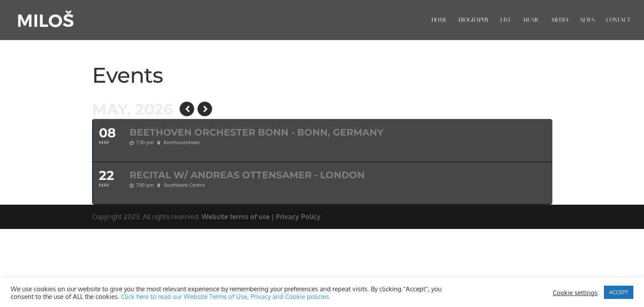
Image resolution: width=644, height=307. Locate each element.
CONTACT (618, 20)
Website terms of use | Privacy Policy (261, 217)
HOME (439, 20)
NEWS (587, 20)
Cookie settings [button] (575, 293)
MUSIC (531, 20)
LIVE (506, 20)
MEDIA (560, 20)
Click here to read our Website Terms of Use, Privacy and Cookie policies (225, 296)
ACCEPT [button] (619, 292)
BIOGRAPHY (474, 20)
